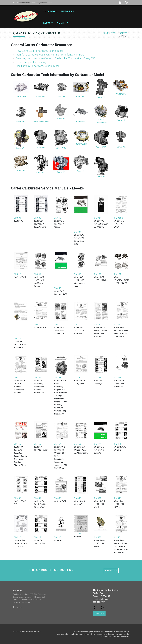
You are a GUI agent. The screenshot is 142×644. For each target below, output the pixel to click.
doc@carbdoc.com (44, 3)
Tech (47, 23)
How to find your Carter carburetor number (40, 51)
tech (114, 33)
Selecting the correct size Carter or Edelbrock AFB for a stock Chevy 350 (55, 58)
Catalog (49, 11)
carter (123, 33)
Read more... (18, 607)
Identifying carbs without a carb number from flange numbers (50, 55)
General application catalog (31, 62)
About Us (99, 614)
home (106, 33)
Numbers (67, 11)
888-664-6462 (24, 3)
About (62, 23)
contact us (111, 571)
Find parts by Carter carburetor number (38, 66)
